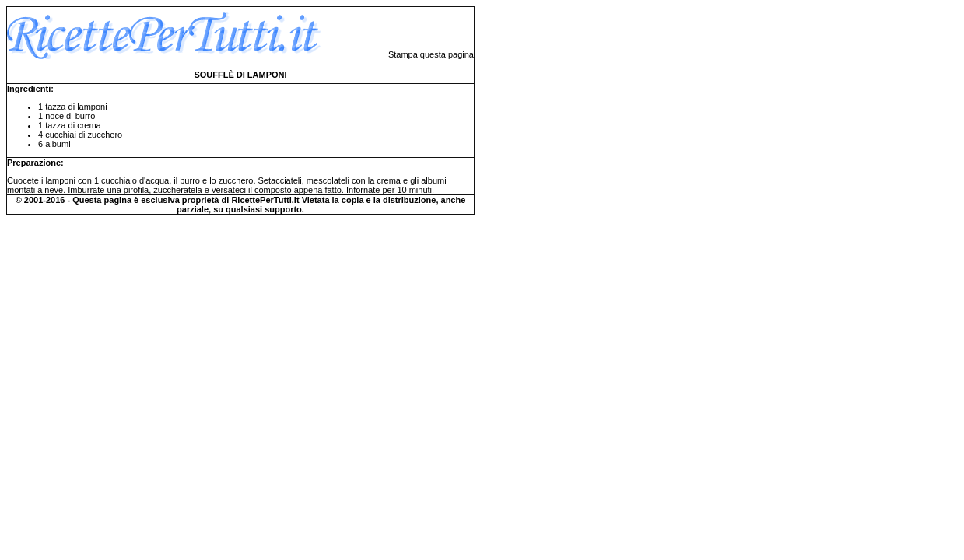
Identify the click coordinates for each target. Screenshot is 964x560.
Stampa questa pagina (431, 54)
